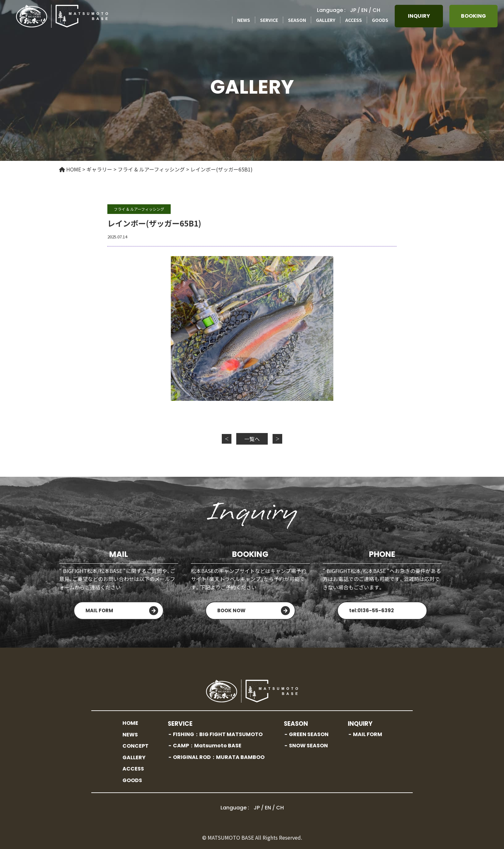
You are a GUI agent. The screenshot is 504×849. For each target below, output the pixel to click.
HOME (130, 723)
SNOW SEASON (308, 746)
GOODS (380, 20)
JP (353, 10)
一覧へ (252, 439)
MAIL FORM (99, 610)
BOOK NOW (231, 610)
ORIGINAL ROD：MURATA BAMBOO (219, 757)
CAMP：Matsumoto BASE (207, 746)
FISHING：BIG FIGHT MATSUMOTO (218, 734)
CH (376, 10)
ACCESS (354, 20)
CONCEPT (135, 746)
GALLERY (326, 20)
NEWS (244, 20)
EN (364, 10)
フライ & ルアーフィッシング (139, 209)
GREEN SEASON (309, 734)
